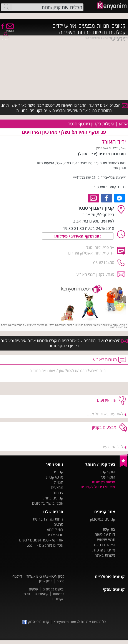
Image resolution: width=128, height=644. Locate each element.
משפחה (67, 32)
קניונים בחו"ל (53, 498)
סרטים (58, 524)
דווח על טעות (105, 534)
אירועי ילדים (64, 26)
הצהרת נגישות (104, 545)
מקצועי (118, 39)
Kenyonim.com (65, 622)
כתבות (84, 32)
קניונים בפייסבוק (103, 519)
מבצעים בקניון (104, 427)
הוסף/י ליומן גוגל (99, 247)
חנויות (103, 26)
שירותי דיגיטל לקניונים (98, 487)
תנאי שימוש (106, 539)
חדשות (100, 32)
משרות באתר (105, 555)
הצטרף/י (10, 29)
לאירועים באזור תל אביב (105, 414)
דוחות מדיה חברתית (48, 519)
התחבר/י (5, 38)
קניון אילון (46, 581)
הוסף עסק (107, 477)
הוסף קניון (107, 472)
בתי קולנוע (55, 529)
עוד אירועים (107, 400)
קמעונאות (41, 594)
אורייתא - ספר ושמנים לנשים (41, 540)
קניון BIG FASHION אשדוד (45, 576)
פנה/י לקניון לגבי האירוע (95, 274)
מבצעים (87, 26)
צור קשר (109, 529)
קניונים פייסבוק (36, 622)
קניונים (119, 26)
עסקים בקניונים (53, 589)
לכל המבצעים (112, 447)
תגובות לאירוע (105, 360)
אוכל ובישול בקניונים (48, 503)
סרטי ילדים (55, 535)
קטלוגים (117, 32)
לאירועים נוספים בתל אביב (94, 221)
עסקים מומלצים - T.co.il (44, 545)
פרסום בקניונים (104, 482)
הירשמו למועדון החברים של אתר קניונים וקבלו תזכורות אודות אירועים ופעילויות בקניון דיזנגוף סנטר (64, 343)
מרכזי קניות (55, 477)
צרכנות (58, 493)
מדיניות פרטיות (104, 550)
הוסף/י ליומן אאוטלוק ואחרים (90, 253)
